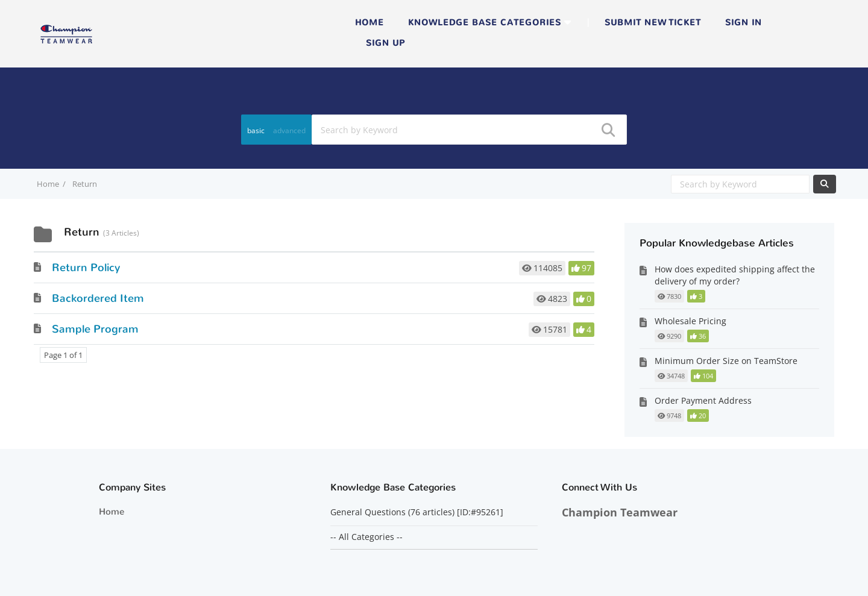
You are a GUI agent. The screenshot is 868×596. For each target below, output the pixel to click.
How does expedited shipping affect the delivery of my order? (735, 275)
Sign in (744, 23)
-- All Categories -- (366, 537)
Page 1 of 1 (63, 355)
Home (370, 23)
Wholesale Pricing (690, 321)
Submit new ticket (653, 23)
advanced (289, 130)
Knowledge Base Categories (485, 23)
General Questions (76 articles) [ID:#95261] (418, 512)
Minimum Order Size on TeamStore (726, 361)
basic (256, 130)
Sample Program (95, 329)
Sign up (385, 43)
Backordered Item (98, 298)
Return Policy (86, 268)
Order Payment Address (703, 400)
